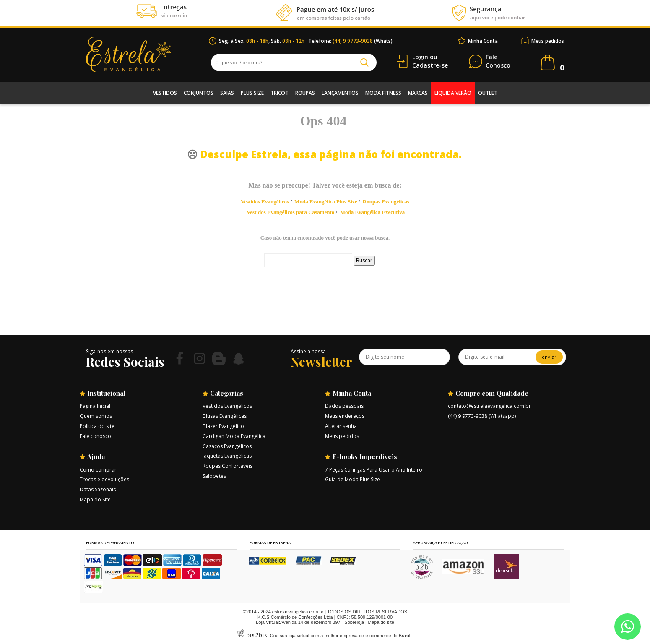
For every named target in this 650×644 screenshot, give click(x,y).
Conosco (498, 61)
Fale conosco (95, 436)
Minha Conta (483, 41)
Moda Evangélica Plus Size (326, 202)
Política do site (97, 426)
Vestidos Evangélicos (265, 202)
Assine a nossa (308, 351)
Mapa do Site (95, 499)
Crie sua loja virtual (290, 636)
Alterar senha (341, 426)
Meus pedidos (548, 41)
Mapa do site (381, 622)
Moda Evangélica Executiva (373, 212)
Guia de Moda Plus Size (352, 479)
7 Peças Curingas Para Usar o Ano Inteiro (374, 470)
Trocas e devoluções (104, 479)
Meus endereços (345, 416)
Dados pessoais (344, 406)
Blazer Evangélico (223, 426)
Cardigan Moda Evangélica (234, 436)
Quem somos (96, 416)
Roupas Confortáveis (227, 466)
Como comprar (98, 470)
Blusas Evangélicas (225, 416)
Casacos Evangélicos (227, 446)
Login (420, 57)
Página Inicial (95, 406)
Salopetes (214, 476)
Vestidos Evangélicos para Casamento (290, 212)
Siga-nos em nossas (109, 351)
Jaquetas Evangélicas (227, 456)
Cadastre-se (430, 65)
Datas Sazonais (98, 489)
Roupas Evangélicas (386, 202)
